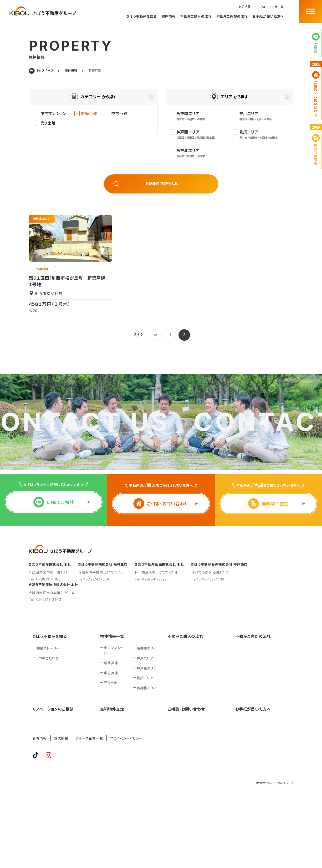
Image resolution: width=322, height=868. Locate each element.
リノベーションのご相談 (53, 709)
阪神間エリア (147, 648)
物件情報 (168, 16)
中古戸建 (111, 673)
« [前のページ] (156, 335)
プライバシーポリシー (126, 738)
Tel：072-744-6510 (94, 579)
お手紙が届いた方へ (268, 16)
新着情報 (40, 738)
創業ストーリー (48, 648)
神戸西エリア (147, 668)
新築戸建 (42, 269)
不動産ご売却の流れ (232, 16)
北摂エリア (145, 678)
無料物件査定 (112, 709)
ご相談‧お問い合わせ (186, 709)
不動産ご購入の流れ (196, 16)
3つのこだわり (47, 658)
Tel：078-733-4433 (208, 579)
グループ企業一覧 (272, 7)
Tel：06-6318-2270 (45, 599)
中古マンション (114, 650)
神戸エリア (145, 658)
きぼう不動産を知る (141, 16)
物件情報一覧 (112, 636)
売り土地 (111, 683)
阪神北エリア (42, 219)
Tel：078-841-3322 (151, 579)
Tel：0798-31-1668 (45, 579)
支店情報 (244, 7)
